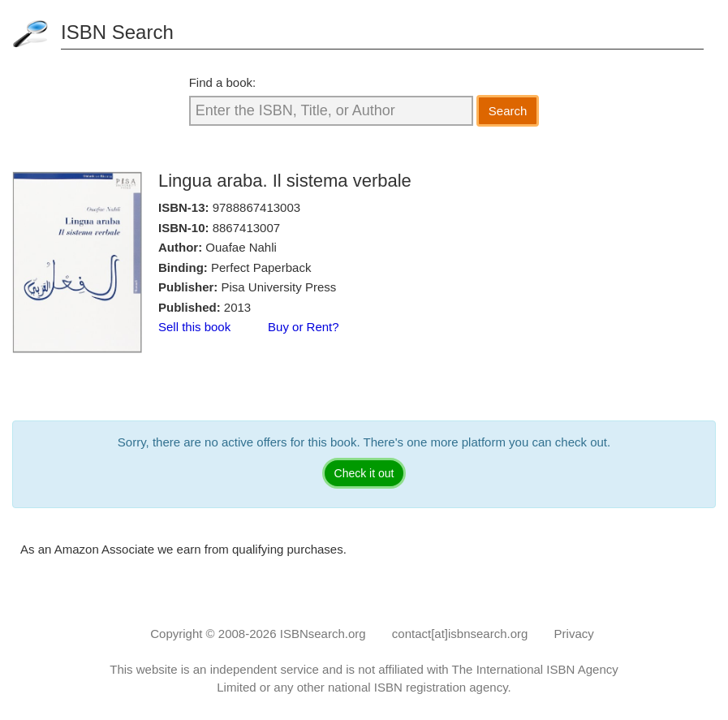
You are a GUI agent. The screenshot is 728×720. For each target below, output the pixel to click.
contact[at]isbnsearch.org (460, 634)
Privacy (574, 634)
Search (508, 111)
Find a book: (223, 82)
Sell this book (194, 327)
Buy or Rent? (304, 327)
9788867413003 (256, 207)
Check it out (364, 473)
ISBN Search (117, 32)
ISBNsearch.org (323, 634)
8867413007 (246, 228)
